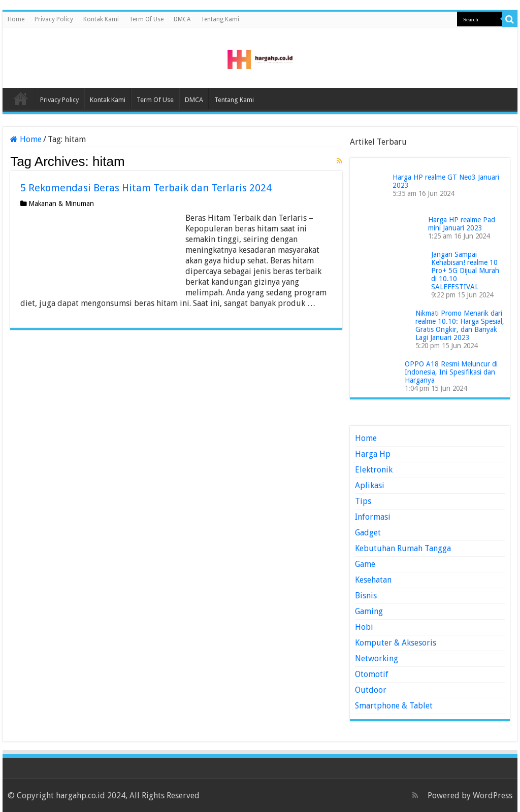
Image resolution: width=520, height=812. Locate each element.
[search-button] (510, 19)
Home (16, 19)
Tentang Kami (220, 19)
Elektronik (374, 470)
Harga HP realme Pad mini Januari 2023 (462, 224)
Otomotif (372, 674)
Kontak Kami (101, 19)
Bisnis (366, 596)
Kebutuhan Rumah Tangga (403, 548)
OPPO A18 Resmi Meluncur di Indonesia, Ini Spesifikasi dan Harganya (451, 372)
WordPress (493, 796)
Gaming (369, 611)
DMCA (182, 19)
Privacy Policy (54, 19)
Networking (377, 658)
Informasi (373, 517)
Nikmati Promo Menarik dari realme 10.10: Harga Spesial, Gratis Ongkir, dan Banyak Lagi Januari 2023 (460, 325)
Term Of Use (146, 19)
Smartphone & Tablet (394, 706)
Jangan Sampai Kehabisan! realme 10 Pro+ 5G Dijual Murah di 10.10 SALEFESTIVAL (465, 270)
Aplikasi (370, 485)
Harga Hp (373, 454)
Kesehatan (373, 580)
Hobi (364, 627)
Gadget (368, 533)
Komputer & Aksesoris (396, 643)
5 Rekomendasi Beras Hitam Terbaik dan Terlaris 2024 (146, 188)
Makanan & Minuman (61, 204)
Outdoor (371, 690)
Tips (363, 501)
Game (365, 564)
